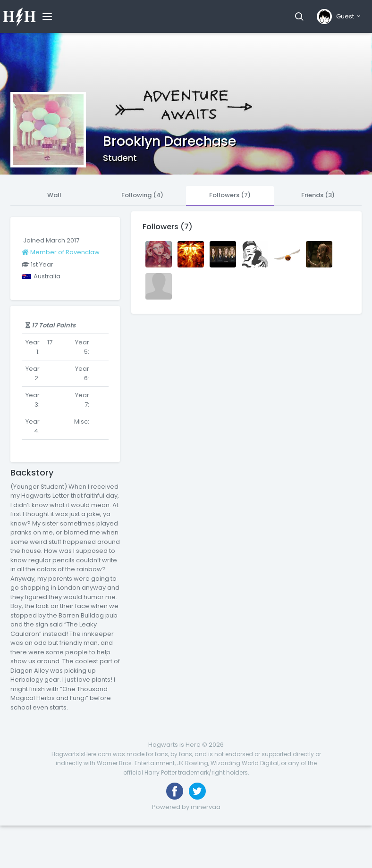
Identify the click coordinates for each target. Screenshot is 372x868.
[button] (299, 17)
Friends (318, 195)
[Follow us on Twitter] (197, 791)
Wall (54, 195)
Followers (230, 195)
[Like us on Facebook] (175, 791)
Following (142, 195)
